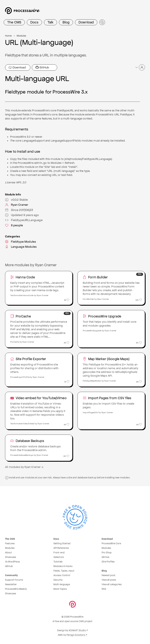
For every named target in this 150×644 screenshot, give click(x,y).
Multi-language (62, 584)
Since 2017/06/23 (19, 210)
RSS (104, 589)
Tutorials (58, 562)
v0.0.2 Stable (17, 200)
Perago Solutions (76, 635)
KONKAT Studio (77, 630)
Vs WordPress (12, 562)
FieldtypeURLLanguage (24, 220)
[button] (140, 67)
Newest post (108, 575)
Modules (21, 36)
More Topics (60, 589)
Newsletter (11, 584)
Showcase (11, 557)
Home (8, 36)
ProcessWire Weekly (16, 589)
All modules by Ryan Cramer (25, 467)
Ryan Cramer (17, 205)
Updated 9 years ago (22, 215)
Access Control (62, 575)
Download (86, 22)
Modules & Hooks (63, 566)
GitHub (42, 67)
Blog (66, 22)
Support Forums (14, 580)
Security (58, 580)
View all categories (112, 584)
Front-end (59, 553)
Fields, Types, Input (64, 571)
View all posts (109, 580)
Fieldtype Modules (20, 242)
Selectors (59, 557)
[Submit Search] (102, 22)
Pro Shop (107, 553)
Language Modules (21, 247)
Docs (34, 22)
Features (10, 543)
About (8, 553)
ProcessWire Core (111, 543)
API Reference (61, 548)
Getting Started (62, 543)
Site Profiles (108, 562)
